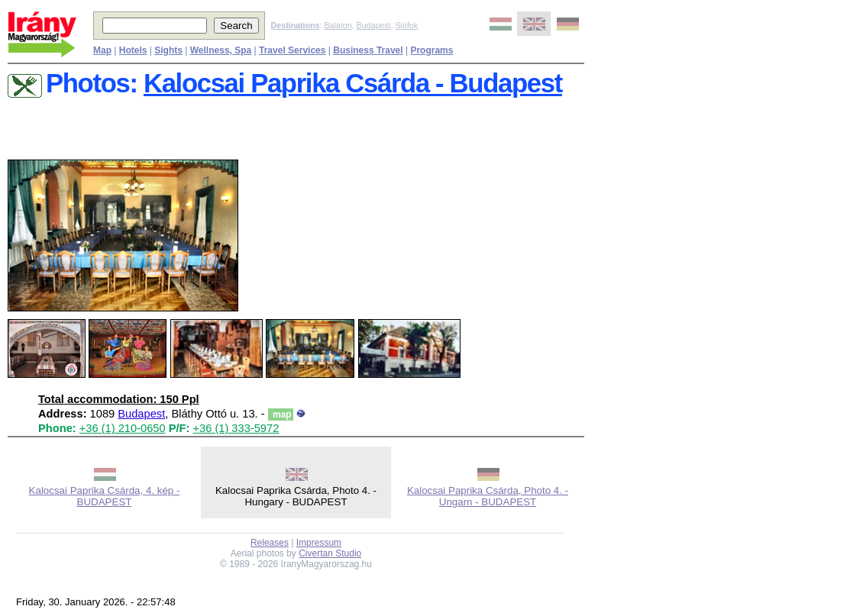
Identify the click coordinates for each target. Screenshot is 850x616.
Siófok (406, 25)
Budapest (374, 25)
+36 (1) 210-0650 (123, 428)
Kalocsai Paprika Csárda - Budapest (353, 83)
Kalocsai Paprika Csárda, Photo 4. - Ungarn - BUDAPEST (488, 496)
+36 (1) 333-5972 (236, 428)
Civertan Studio (330, 553)
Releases (270, 543)
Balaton (338, 25)
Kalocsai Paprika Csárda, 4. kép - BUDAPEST (105, 496)
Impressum (319, 543)
